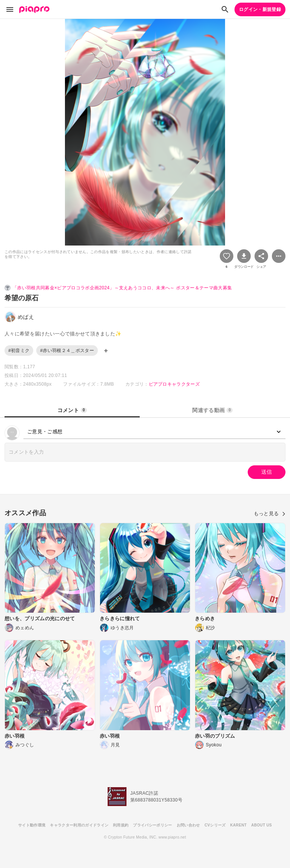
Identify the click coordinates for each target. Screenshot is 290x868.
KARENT (239, 825)
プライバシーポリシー (152, 825)
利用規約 (121, 825)
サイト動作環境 (32, 825)
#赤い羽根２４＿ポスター (67, 351)
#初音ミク (19, 351)
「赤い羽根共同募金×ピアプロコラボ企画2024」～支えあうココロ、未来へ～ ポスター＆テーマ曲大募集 (122, 288)
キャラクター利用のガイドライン (79, 825)
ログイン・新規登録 (260, 9)
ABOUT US (261, 825)
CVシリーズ (215, 825)
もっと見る (270, 514)
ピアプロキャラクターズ (174, 384)
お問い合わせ (188, 825)
